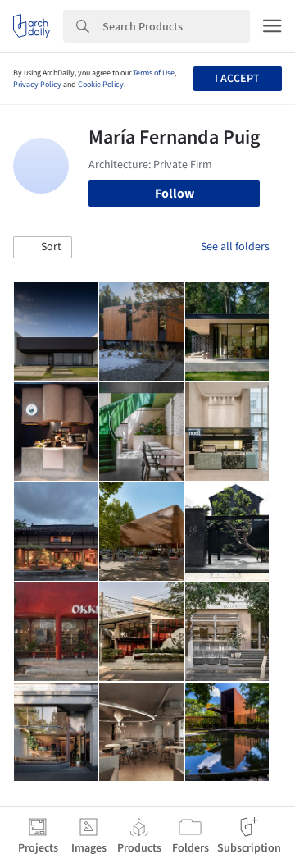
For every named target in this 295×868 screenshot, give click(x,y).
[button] (43, 248)
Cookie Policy (101, 85)
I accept (237, 79)
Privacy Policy (37, 85)
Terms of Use (154, 73)
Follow (175, 194)
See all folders (235, 247)
